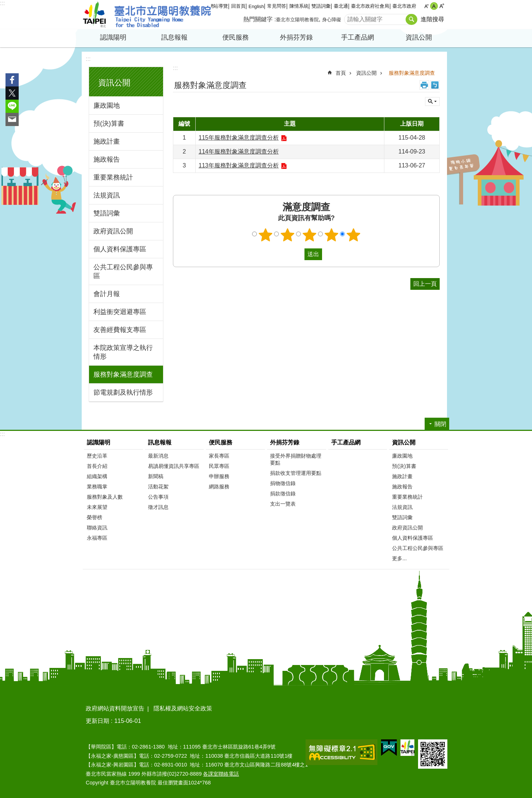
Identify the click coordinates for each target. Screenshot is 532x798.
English (256, 6)
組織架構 (97, 476)
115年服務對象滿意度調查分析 (239, 138)
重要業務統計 (113, 177)
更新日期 (97, 721)
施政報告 (107, 159)
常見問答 (277, 6)
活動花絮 (158, 487)
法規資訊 (107, 195)
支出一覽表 (283, 504)
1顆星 (266, 235)
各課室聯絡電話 (221, 774)
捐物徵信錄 (283, 483)
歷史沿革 (97, 456)
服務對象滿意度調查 (123, 374)
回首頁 (238, 6)
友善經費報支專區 (120, 330)
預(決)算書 (109, 123)
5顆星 (354, 235)
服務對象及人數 (105, 497)
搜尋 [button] (411, 19)
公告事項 (158, 497)
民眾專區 (219, 466)
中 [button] (434, 6)
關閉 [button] (432, 101)
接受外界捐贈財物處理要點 (296, 459)
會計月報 (107, 294)
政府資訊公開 (113, 231)
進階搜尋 (432, 19)
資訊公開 (419, 37)
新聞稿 (156, 476)
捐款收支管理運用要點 (296, 473)
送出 (298, 254)
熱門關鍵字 (258, 19)
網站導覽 (218, 6)
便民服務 (236, 37)
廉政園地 (107, 106)
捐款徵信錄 (283, 494)
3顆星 (310, 235)
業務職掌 (97, 487)
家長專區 (219, 456)
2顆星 (288, 235)
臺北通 (341, 6)
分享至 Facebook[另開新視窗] (12, 80)
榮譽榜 (95, 517)
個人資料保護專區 (120, 249)
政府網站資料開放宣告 (115, 708)
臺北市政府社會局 (370, 6)
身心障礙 (332, 20)
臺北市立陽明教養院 (147, 15)
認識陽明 (113, 37)
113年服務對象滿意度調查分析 (239, 165)
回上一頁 (425, 284)
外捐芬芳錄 (296, 37)
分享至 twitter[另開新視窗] (12, 93)
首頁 (341, 73)
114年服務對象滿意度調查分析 (239, 152)
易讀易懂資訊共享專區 (174, 466)
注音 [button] (435, 85)
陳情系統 (299, 6)
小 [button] (426, 6)
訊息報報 (174, 37)
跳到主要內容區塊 (4, 4)
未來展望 (97, 507)
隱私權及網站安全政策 (183, 708)
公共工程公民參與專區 (123, 271)
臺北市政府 (404, 6)
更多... (399, 558)
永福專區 (97, 538)
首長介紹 (97, 466)
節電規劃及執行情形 (123, 392)
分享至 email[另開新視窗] (12, 119)
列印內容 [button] (424, 85)
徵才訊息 (158, 507)
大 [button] (442, 6)
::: (2, 3)
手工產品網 (358, 37)
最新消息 (158, 456)
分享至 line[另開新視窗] (12, 106)
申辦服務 (219, 476)
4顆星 (332, 235)
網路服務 (219, 487)
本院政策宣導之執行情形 (123, 352)
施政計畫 (107, 141)
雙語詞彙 (321, 6)
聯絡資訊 (97, 528)
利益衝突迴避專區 (120, 312)
